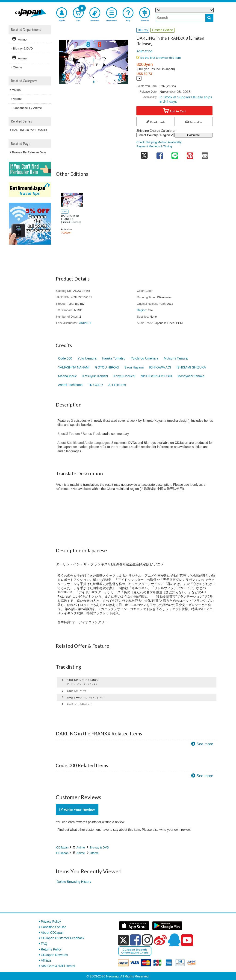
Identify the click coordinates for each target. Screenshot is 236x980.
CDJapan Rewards (54, 955)
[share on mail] (205, 154)
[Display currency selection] (139, 78)
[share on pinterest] (190, 154)
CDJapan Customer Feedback (62, 938)
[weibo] (160, 940)
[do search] (209, 18)
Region (142, 310)
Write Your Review (77, 810)
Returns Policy (51, 949)
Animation (145, 51)
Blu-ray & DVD (99, 847)
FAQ (44, 944)
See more (205, 744)
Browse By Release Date (29, 152)
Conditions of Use (54, 927)
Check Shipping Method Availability (159, 142)
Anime (81, 847)
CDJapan (62, 847)
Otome (94, 853)
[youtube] (187, 940)
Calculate (194, 135)
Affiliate (46, 960)
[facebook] (135, 940)
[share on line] (175, 154)
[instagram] (147, 940)
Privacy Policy (51, 921)
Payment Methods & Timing (154, 146)
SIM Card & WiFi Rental (58, 966)
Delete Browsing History (74, 882)
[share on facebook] (160, 154)
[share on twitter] (144, 154)
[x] (123, 940)
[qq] (174, 940)
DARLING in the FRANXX (30, 130)
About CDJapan (52, 933)
